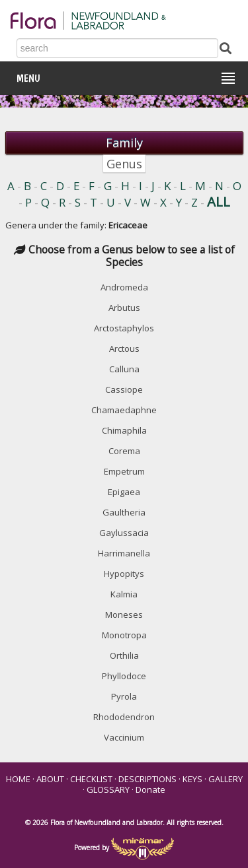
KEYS (192, 779)
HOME (18, 779)
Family (124, 143)
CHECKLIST (91, 779)
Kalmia (124, 594)
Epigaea (124, 492)
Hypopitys (124, 574)
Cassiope (124, 389)
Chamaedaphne (124, 410)
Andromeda (124, 287)
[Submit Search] (226, 47)
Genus (124, 164)
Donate (150, 789)
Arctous (124, 349)
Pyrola (124, 696)
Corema (124, 451)
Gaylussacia (124, 533)
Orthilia (124, 655)
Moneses (124, 615)
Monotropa (124, 635)
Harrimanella (124, 553)
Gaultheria (124, 512)
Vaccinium (124, 737)
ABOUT (50, 779)
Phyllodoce (124, 676)
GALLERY (226, 779)
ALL (219, 201)
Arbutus (124, 308)
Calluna (124, 369)
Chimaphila (124, 430)
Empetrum (124, 471)
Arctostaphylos (124, 328)
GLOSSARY (108, 789)
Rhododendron (124, 717)
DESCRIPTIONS (147, 779)
